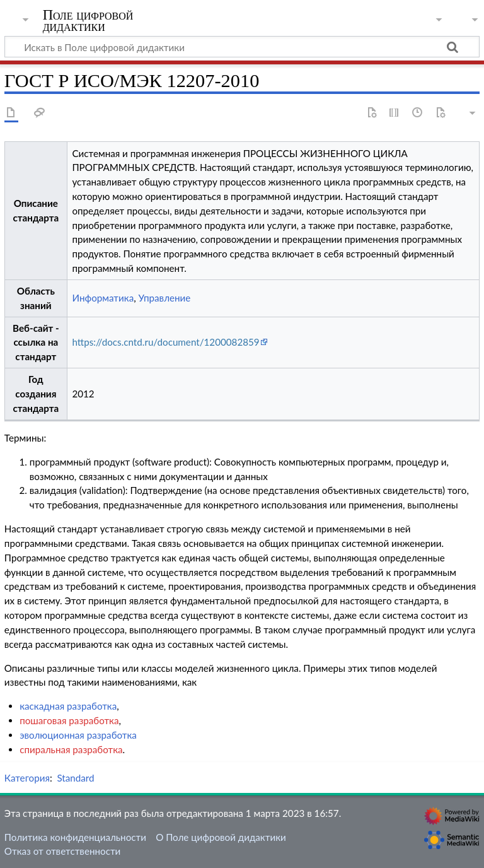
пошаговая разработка (69, 720)
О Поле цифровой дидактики (221, 837)
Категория (27, 778)
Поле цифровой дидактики (88, 21)
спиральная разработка (71, 749)
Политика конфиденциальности (75, 837)
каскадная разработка (68, 706)
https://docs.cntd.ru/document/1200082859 (165, 342)
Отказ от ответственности (62, 851)
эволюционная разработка (78, 735)
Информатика (103, 298)
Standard (75, 778)
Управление (165, 298)
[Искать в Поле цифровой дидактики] (242, 47)
